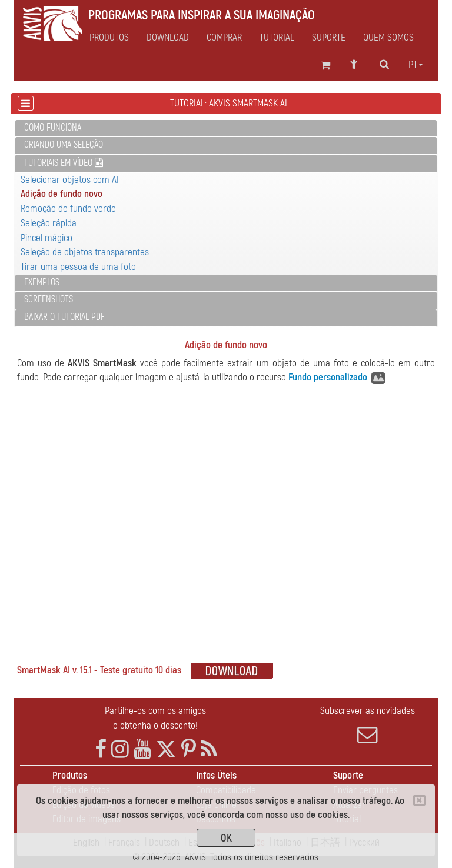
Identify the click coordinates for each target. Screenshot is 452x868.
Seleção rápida (49, 223)
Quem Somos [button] (388, 38)
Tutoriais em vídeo (64, 163)
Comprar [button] (224, 38)
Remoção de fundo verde (68, 208)
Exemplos (42, 282)
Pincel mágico (46, 238)
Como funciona (53, 128)
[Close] (419, 800)
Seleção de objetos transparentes (85, 252)
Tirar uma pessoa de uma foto (78, 267)
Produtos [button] (109, 38)
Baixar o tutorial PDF (64, 317)
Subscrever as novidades (367, 725)
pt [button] (416, 65)
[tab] (226, 128)
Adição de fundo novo (62, 194)
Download (168, 38)
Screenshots (49, 299)
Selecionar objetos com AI (70, 180)
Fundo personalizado (328, 377)
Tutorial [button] (277, 38)
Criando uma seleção (64, 145)
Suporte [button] (329, 38)
